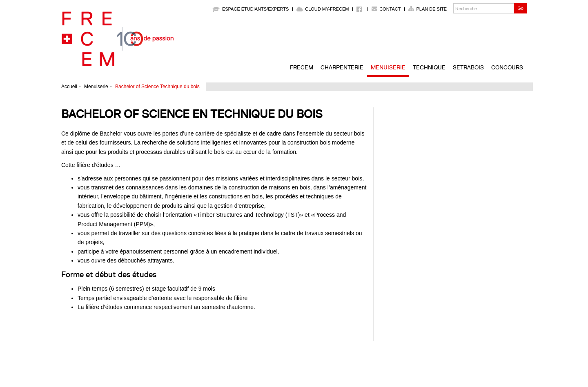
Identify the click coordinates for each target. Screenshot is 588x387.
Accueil (69, 87)
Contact (390, 9)
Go (520, 8)
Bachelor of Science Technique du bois (157, 87)
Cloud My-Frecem (323, 9)
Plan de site (431, 9)
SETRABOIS (468, 67)
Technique (429, 67)
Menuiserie (388, 67)
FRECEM (302, 67)
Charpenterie (342, 67)
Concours (507, 67)
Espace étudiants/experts (251, 9)
